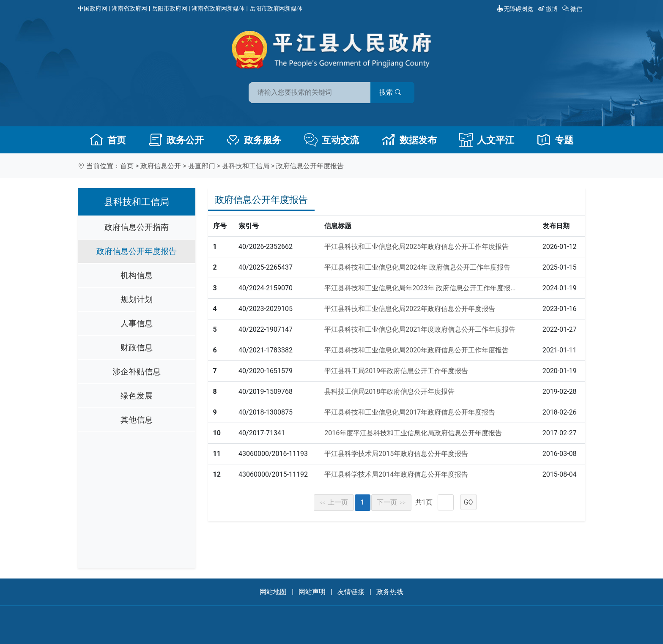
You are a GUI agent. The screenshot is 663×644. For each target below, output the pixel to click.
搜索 (392, 92)
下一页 (391, 502)
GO (468, 502)
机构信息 (137, 275)
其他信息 (137, 420)
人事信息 (137, 323)
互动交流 (331, 140)
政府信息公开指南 (137, 227)
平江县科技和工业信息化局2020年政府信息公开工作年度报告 (416, 350)
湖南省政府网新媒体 (218, 8)
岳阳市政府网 (170, 8)
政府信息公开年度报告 (310, 166)
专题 (555, 140)
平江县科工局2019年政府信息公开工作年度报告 (396, 371)
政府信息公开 (161, 166)
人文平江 (487, 140)
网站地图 (273, 592)
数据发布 (409, 140)
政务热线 (390, 592)
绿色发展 (137, 396)
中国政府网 (93, 8)
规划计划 (137, 299)
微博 (549, 9)
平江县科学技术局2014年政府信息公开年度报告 (396, 474)
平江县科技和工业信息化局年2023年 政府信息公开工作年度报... (420, 288)
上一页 (334, 502)
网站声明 (312, 592)
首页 (108, 140)
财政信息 (137, 348)
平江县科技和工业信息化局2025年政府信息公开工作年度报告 (416, 247)
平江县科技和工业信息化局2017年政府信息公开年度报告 (410, 412)
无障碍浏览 (515, 9)
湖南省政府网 (129, 8)
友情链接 (351, 592)
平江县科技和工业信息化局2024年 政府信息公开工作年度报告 (417, 267)
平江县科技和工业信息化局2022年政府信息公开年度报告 (410, 309)
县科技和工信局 (246, 166)
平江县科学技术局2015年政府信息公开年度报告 (396, 454)
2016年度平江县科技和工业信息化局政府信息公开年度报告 (413, 433)
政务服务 (254, 140)
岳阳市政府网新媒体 (276, 8)
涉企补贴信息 (137, 372)
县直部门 (202, 166)
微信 (573, 9)
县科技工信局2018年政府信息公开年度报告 (389, 392)
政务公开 (176, 140)
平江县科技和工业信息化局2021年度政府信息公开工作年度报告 (420, 329)
